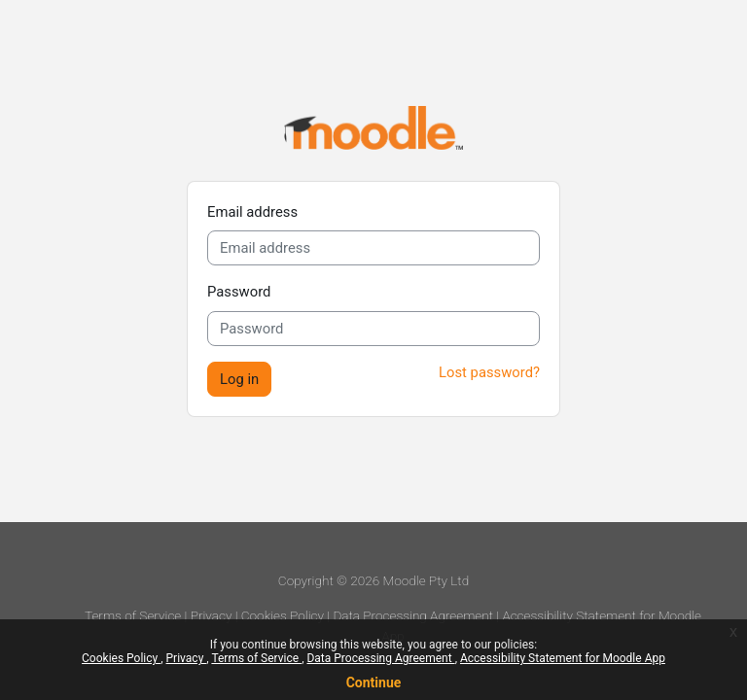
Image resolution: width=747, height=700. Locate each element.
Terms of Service (256, 658)
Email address (252, 212)
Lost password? (489, 372)
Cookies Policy (121, 658)
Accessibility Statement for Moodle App (563, 658)
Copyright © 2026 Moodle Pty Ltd (373, 580)
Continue (374, 682)
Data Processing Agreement (380, 658)
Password (239, 292)
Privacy (187, 658)
